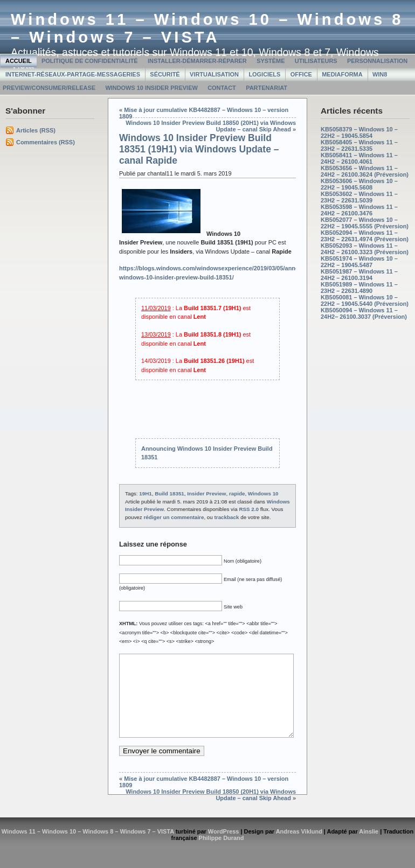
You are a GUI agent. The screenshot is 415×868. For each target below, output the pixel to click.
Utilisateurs (316, 61)
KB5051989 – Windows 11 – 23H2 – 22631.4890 (359, 288)
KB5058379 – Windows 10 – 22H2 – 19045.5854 (359, 132)
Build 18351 (170, 493)
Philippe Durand (222, 854)
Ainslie (369, 848)
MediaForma (342, 74)
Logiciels (264, 74)
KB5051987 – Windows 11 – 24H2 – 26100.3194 (359, 275)
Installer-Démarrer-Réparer (197, 61)
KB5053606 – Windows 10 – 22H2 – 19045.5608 (359, 184)
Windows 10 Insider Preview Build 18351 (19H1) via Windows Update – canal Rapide (199, 149)
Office (301, 74)
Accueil (19, 61)
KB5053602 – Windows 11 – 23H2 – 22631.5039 (359, 197)
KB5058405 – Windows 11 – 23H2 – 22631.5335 (359, 145)
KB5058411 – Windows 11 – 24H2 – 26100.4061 (359, 158)
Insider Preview (206, 493)
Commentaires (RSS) (46, 142)
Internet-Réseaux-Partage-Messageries (73, 74)
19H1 (146, 493)
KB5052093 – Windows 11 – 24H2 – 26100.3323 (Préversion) (365, 249)
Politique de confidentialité (90, 61)
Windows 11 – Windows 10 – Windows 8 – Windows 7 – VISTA (207, 28)
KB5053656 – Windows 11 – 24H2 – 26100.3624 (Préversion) (365, 171)
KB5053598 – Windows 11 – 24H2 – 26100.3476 (359, 210)
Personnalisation (377, 61)
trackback (227, 517)
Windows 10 (263, 493)
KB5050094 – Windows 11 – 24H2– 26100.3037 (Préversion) (364, 313)
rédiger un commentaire (174, 517)
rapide (237, 493)
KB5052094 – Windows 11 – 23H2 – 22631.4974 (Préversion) (365, 236)
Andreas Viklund (299, 848)
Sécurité (165, 74)
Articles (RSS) (36, 130)
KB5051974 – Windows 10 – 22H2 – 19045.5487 (359, 262)
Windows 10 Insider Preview (151, 88)
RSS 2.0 (249, 509)
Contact (222, 88)
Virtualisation (214, 74)
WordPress (224, 848)
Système (271, 61)
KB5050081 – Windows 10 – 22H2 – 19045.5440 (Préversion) (365, 300)
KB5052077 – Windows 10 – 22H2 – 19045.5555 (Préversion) (365, 223)
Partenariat (267, 88)
